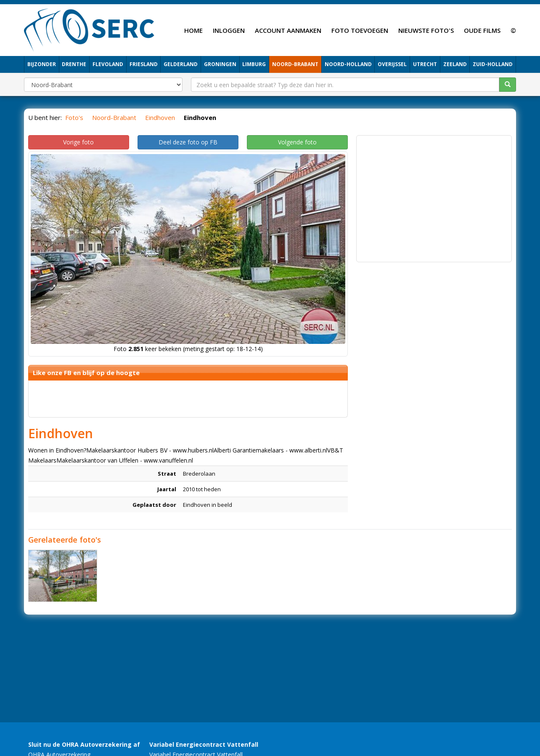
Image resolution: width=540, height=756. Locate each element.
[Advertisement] (434, 199)
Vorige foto (78, 142)
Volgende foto (297, 142)
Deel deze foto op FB (188, 142)
